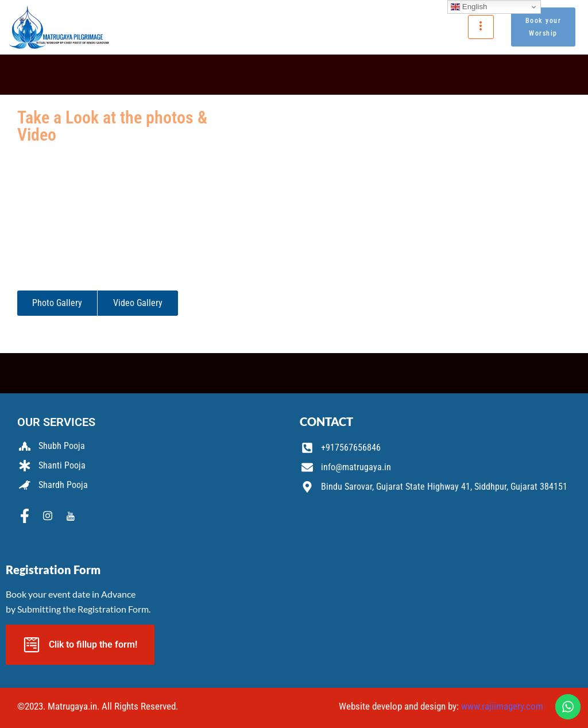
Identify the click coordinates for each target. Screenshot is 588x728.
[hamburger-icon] (481, 27)
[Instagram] (48, 517)
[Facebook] (25, 517)
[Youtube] (71, 517)
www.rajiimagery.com (502, 706)
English (469, 7)
